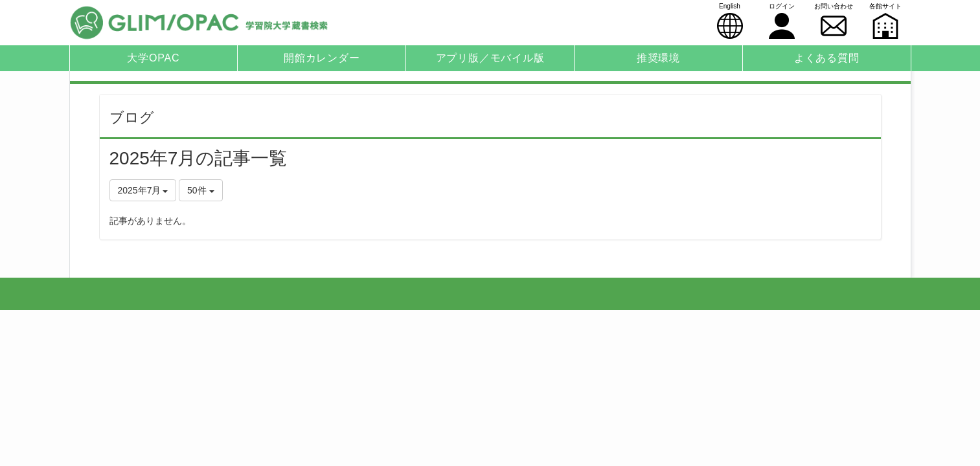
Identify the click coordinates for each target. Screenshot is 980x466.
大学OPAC (153, 58)
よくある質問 (827, 58)
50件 (200, 190)
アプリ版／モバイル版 (490, 58)
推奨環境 (658, 58)
